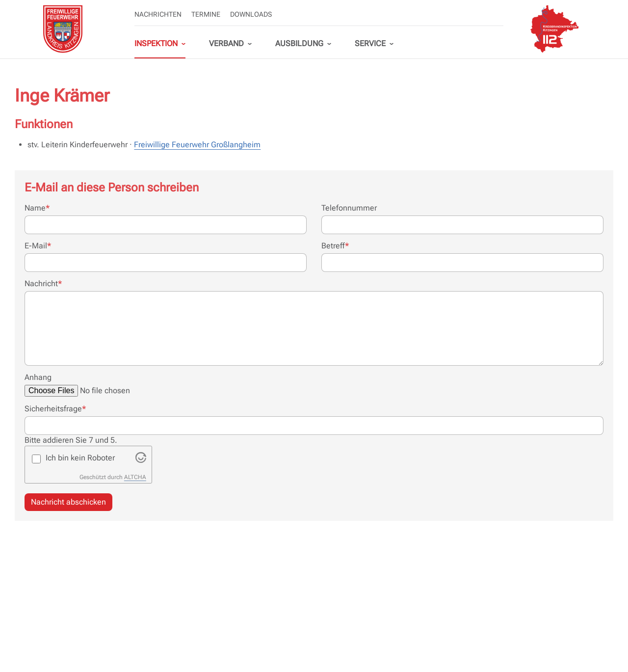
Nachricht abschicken (68, 502)
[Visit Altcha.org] (141, 460)
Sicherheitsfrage (55, 408)
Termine (206, 14)
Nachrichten (158, 14)
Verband (226, 43)
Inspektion (156, 43)
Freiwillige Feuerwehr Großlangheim (197, 145)
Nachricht (43, 283)
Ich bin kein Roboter (80, 458)
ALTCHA (135, 477)
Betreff (335, 245)
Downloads (251, 14)
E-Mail (38, 245)
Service (370, 43)
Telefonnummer (349, 208)
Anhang (38, 377)
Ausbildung (299, 43)
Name (37, 208)
